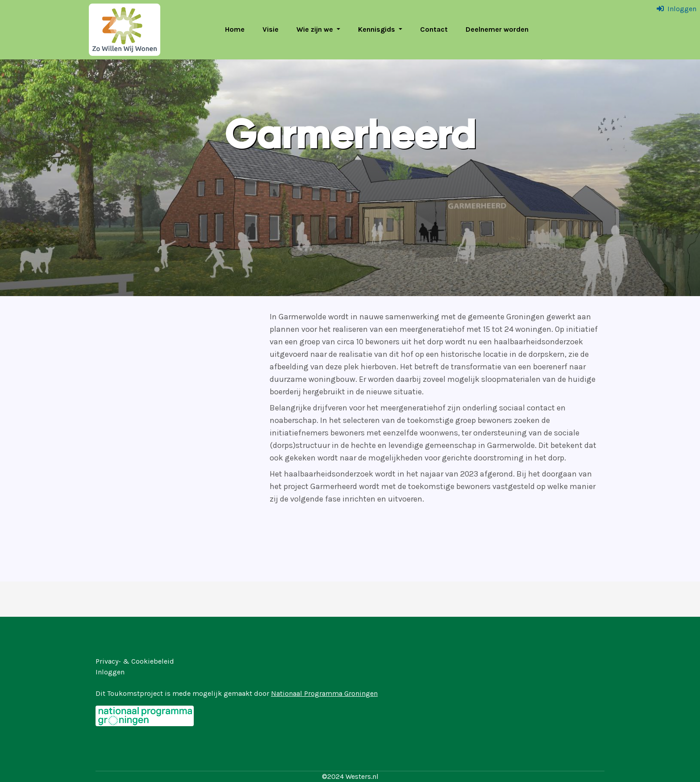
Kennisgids (377, 29)
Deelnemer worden (497, 29)
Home (235, 29)
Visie (271, 29)
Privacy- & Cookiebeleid (135, 661)
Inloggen (682, 9)
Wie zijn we (316, 29)
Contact (434, 29)
